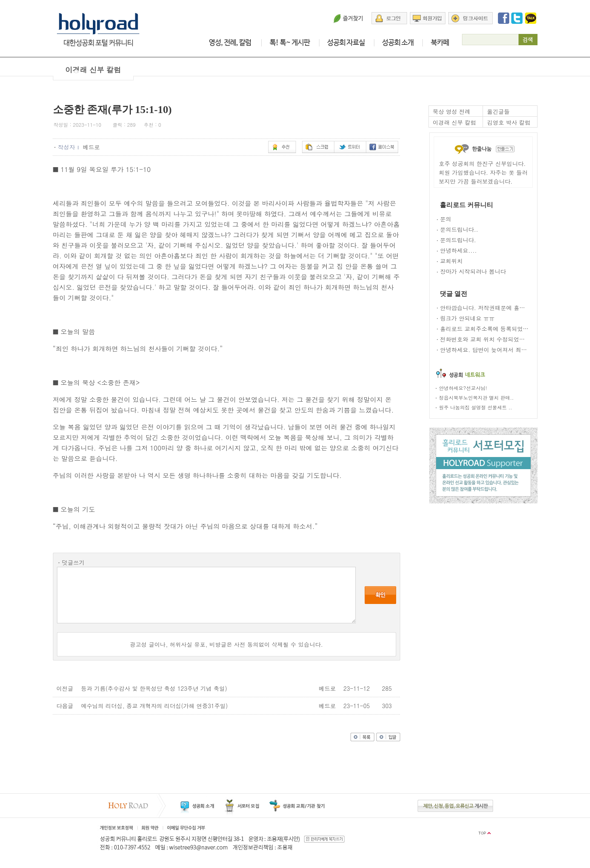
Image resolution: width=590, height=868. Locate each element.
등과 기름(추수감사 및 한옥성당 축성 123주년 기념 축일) (154, 688)
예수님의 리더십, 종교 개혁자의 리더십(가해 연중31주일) (154, 706)
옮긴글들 (498, 111)
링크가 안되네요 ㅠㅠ (467, 318)
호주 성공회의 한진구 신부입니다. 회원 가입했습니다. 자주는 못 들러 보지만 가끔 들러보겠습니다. (483, 172)
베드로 (92, 147)
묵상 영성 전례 (452, 111)
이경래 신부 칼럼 (455, 122)
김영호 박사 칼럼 (509, 122)
